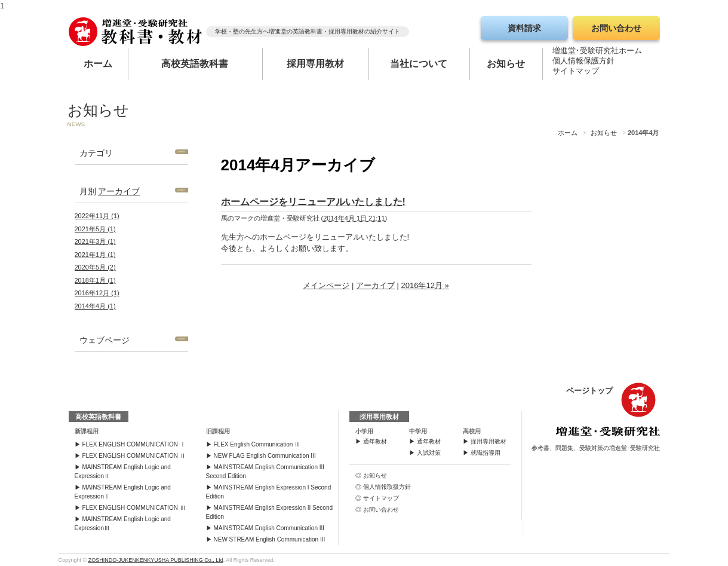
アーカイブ (119, 192)
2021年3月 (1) (95, 241)
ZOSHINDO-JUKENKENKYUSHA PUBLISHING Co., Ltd (156, 560)
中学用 (418, 431)
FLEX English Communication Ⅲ (257, 444)
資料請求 (524, 28)
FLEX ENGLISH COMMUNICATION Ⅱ (134, 456)
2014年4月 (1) (95, 306)
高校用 (472, 431)
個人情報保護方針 (583, 63)
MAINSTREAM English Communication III (269, 528)
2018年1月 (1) (95, 280)
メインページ (326, 285)
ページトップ (589, 391)
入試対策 (429, 453)
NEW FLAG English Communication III (265, 456)
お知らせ (506, 64)
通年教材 (375, 441)
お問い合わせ (616, 28)
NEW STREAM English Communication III (270, 539)
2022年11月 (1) (97, 216)
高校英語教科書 (195, 64)
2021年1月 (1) (95, 255)
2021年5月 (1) (95, 229)
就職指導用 (486, 453)
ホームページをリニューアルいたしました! (313, 202)
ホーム (98, 64)
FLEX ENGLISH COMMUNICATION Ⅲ (134, 508)
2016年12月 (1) (97, 293)
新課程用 (87, 431)
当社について (419, 64)
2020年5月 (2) (95, 267)
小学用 (364, 431)
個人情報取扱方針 (387, 487)
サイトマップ (576, 73)
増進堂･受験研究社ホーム (597, 53)
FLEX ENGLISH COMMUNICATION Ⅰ (134, 444)
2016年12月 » (425, 285)
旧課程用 (218, 431)
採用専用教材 (315, 64)
